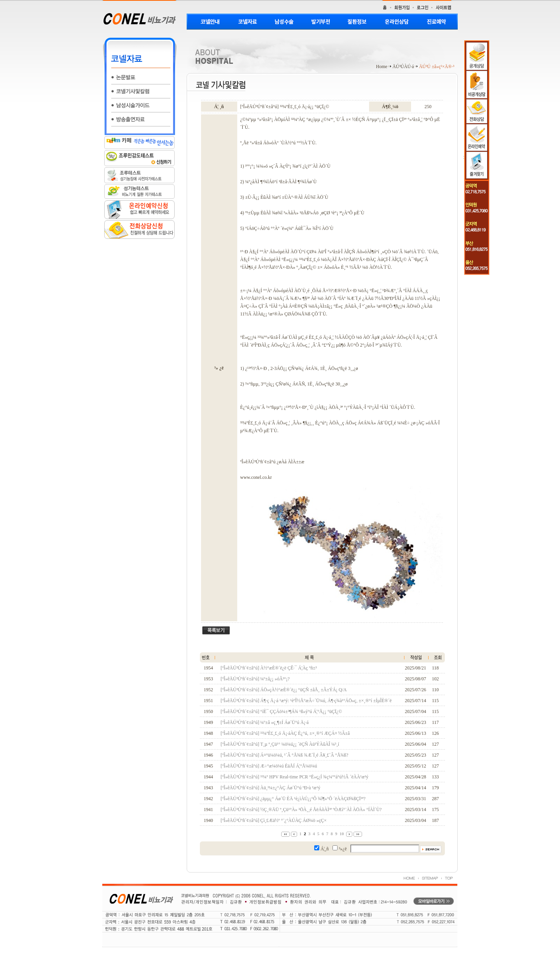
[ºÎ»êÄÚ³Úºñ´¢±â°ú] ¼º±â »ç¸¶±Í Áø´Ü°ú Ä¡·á (264, 722)
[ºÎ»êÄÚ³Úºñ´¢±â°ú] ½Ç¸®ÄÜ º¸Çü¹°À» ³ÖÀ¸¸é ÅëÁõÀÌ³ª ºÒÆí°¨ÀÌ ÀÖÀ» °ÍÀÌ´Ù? (301, 810)
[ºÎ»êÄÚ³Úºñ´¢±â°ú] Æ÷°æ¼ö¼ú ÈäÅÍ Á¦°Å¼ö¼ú (269, 766)
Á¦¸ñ (325, 849)
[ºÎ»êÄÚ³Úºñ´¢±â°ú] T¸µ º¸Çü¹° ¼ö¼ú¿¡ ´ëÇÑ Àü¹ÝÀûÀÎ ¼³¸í (280, 744)
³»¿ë (343, 849)
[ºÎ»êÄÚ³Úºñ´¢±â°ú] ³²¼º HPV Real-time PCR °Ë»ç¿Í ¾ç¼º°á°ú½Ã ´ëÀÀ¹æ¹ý (294, 777)
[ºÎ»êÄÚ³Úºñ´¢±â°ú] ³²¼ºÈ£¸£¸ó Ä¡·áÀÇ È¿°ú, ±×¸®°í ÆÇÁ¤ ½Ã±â (285, 733)
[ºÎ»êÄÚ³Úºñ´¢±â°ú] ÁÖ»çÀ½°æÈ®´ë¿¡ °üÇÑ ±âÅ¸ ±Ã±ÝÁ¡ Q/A (283, 690)
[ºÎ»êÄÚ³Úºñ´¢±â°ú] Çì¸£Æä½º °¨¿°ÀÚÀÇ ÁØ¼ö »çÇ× (273, 820)
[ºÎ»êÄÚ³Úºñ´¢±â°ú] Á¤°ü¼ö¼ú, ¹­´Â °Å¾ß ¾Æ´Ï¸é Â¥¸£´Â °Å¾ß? (284, 755)
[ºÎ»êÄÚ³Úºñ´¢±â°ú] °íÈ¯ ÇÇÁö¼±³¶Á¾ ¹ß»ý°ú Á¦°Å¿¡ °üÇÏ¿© (281, 711)
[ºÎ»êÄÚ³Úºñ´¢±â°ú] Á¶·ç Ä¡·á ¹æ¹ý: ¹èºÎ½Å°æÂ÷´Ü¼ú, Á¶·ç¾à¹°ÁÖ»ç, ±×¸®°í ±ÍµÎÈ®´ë (306, 701)
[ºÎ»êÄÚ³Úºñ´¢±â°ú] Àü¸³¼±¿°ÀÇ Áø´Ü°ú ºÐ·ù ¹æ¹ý (270, 788)
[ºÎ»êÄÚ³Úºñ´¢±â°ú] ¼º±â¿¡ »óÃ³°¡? (255, 679)
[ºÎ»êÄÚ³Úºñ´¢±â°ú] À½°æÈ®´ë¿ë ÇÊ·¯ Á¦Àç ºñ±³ (269, 668)
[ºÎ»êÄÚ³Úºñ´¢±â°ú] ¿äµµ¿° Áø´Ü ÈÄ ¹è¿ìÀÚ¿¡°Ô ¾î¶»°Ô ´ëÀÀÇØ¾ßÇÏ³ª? (293, 799)
